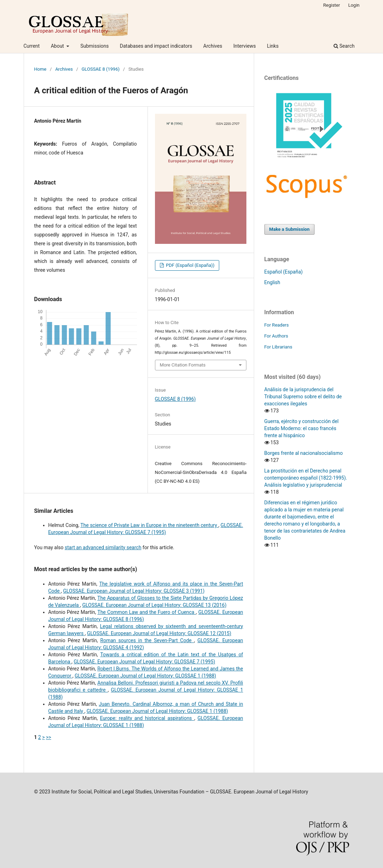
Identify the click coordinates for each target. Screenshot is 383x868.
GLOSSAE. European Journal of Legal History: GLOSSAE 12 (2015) (159, 633)
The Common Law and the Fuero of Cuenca (147, 612)
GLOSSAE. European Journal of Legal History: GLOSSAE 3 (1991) (134, 591)
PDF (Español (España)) (190, 265)
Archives (213, 46)
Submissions (95, 46)
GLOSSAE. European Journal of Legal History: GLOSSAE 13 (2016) (154, 605)
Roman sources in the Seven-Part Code (147, 640)
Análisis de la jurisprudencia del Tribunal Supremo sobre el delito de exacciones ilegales (303, 397)
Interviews (245, 46)
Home (40, 69)
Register (332, 5)
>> (49, 737)
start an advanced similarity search (103, 547)
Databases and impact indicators (156, 46)
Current (32, 46)
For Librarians (278, 347)
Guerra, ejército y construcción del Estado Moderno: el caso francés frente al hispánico (302, 428)
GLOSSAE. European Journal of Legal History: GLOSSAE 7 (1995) (145, 662)
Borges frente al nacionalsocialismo (304, 453)
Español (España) (284, 272)
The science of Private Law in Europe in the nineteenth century (149, 525)
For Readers (277, 325)
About (58, 46)
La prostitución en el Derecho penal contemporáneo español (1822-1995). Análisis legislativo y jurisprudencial (306, 478)
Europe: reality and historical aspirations (147, 718)
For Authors (276, 336)
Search (344, 46)
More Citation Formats (183, 365)
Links (273, 46)
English (272, 282)
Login (354, 5)
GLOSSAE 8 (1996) (101, 69)
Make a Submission (289, 229)
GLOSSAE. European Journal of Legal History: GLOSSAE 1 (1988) (145, 676)
